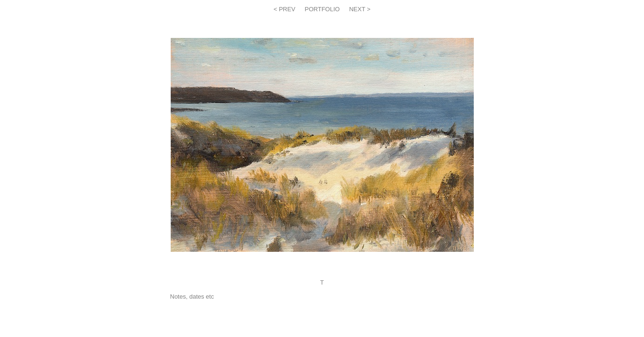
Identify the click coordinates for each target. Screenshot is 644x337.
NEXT (358, 9)
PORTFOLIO (322, 9)
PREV (286, 9)
